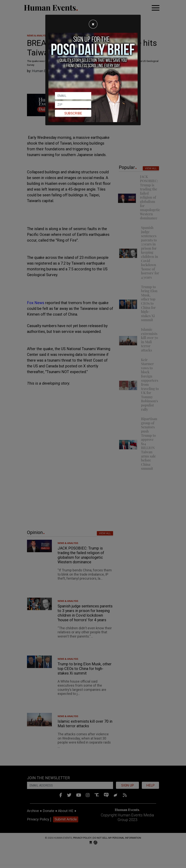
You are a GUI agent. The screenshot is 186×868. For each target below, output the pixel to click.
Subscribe (73, 113)
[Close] (93, 24)
